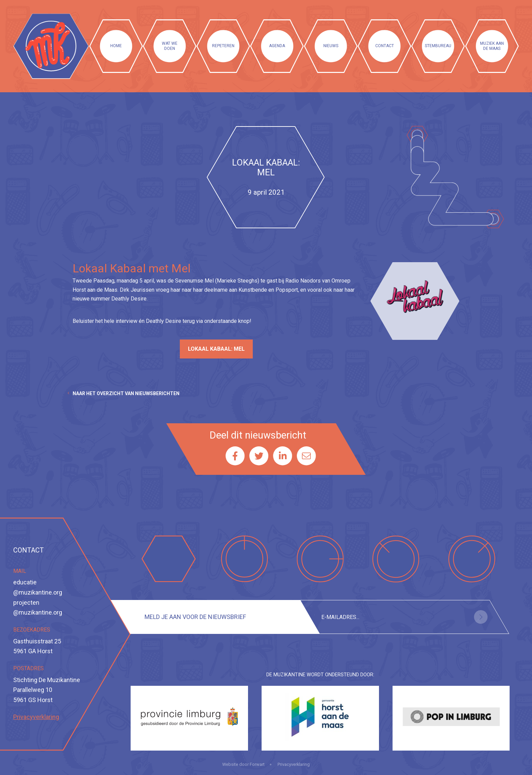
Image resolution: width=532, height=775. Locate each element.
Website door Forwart (243, 764)
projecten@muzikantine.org (38, 608)
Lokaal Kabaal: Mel (216, 349)
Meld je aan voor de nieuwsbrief (195, 617)
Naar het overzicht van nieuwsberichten (126, 393)
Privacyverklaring (36, 717)
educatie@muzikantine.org (38, 587)
